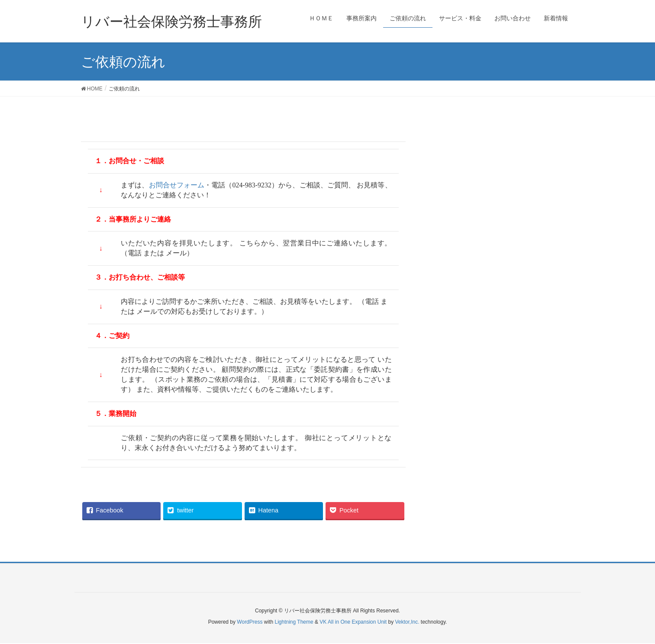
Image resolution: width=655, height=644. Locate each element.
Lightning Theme (294, 622)
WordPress (250, 622)
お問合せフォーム (177, 185)
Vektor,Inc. (407, 622)
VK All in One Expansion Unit (353, 622)
